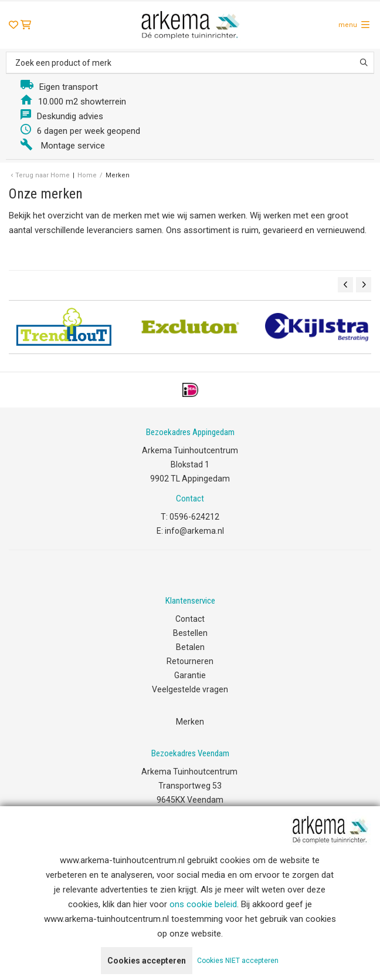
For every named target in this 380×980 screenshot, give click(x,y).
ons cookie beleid (203, 904)
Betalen (190, 647)
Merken (190, 722)
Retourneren (190, 661)
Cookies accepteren (147, 961)
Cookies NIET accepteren (238, 961)
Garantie (190, 675)
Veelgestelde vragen (190, 689)
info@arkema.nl (194, 531)
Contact (190, 619)
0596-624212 (194, 517)
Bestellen (190, 633)
